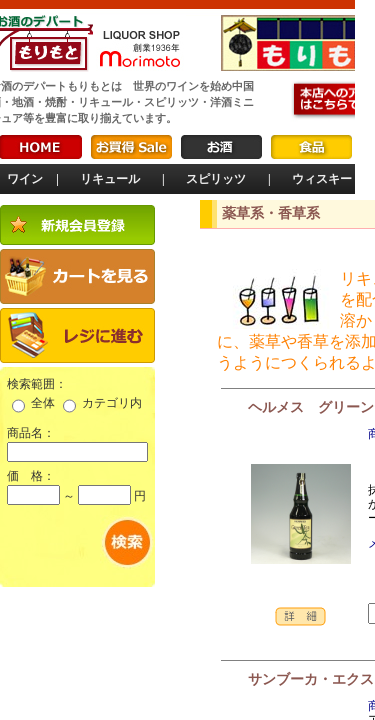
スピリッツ (216, 179)
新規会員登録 (77, 225)
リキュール (110, 179)
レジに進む (77, 335)
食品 (311, 147)
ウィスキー (322, 179)
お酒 (221, 147)
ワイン (25, 179)
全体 (43, 403)
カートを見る (77, 276)
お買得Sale (131, 147)
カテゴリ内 (112, 403)
